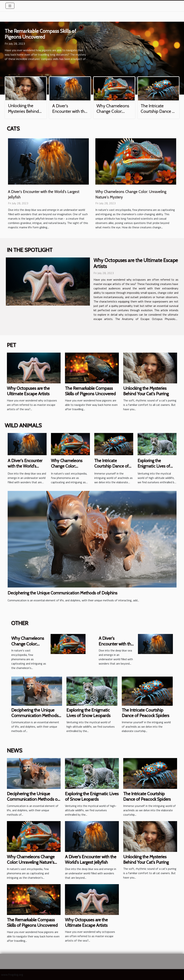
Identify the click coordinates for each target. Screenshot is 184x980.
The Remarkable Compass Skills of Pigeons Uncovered (40, 34)
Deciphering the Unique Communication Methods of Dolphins (63, 593)
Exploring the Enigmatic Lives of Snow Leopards (154, 466)
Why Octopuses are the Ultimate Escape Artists (136, 263)
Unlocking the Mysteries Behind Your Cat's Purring (24, 111)
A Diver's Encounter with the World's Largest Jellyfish (70, 114)
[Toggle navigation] (10, 6)
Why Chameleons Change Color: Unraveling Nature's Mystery (113, 114)
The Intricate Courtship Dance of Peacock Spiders (158, 111)
